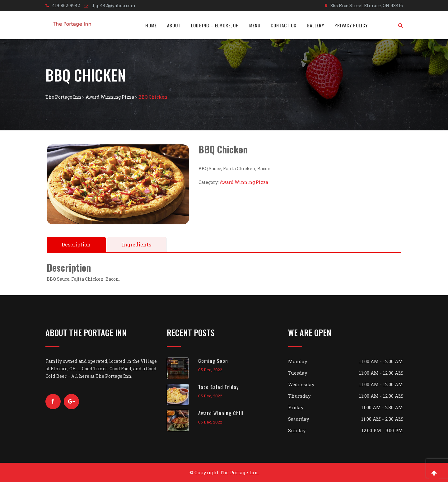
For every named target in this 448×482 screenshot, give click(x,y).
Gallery (315, 25)
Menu (255, 25)
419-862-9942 (66, 5)
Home (151, 25)
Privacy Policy (351, 25)
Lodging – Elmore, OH (215, 25)
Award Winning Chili (221, 413)
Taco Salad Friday (218, 387)
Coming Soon (213, 361)
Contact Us (284, 25)
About (174, 25)
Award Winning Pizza (244, 182)
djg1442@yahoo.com (114, 5)
